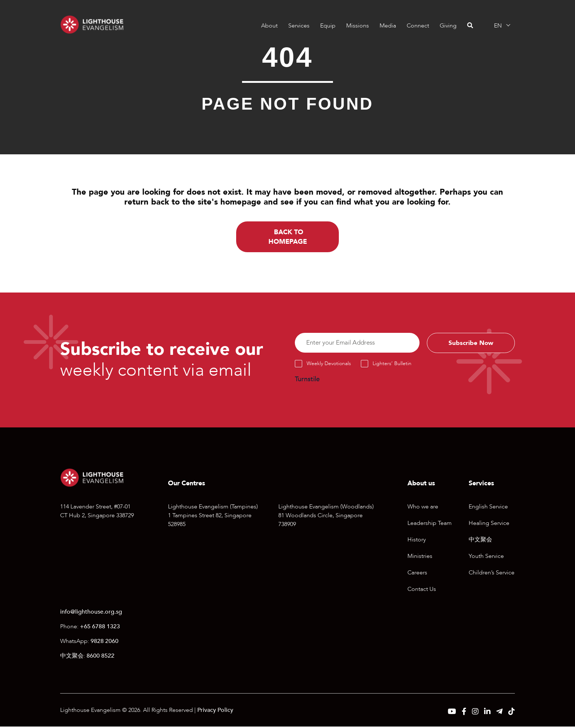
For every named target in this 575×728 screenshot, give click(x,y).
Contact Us (422, 590)
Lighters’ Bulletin (392, 365)
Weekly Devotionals (329, 365)
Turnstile (307, 381)
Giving (448, 26)
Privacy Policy (215, 712)
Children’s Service (492, 574)
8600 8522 (100, 657)
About (269, 26)
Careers (417, 574)
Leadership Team (430, 524)
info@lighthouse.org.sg (91, 613)
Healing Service (489, 524)
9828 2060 (105, 643)
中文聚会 (480, 541)
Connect (418, 26)
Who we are (423, 508)
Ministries (420, 557)
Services (299, 26)
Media (388, 26)
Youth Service (486, 557)
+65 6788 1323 (100, 628)
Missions (358, 26)
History (417, 541)
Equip (328, 26)
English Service (488, 508)
